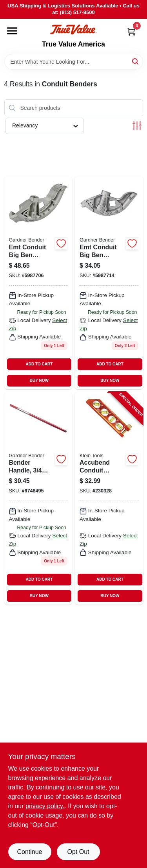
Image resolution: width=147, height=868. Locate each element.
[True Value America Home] (73, 30)
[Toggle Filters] (137, 126)
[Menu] (12, 31)
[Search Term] (74, 62)
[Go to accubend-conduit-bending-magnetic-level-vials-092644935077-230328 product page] (109, 498)
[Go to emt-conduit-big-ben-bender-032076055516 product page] (109, 283)
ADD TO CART (39, 364)
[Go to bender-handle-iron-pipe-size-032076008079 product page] (38, 498)
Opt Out (78, 852)
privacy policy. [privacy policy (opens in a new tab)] (45, 806)
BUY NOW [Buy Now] (39, 380)
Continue (29, 852)
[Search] (136, 61)
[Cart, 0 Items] (131, 31)
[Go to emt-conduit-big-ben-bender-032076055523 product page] (38, 283)
